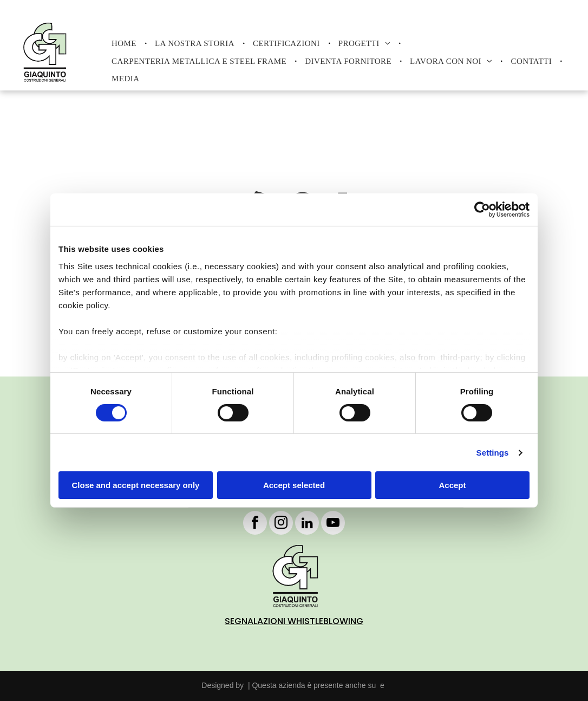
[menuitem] (125, 44)
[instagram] (281, 524)
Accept (452, 485)
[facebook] (255, 524)
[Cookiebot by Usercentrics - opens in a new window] (482, 210)
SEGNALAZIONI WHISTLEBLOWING (294, 621)
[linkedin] (307, 524)
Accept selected (294, 485)
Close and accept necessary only (136, 485)
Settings (493, 453)
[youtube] (333, 524)
